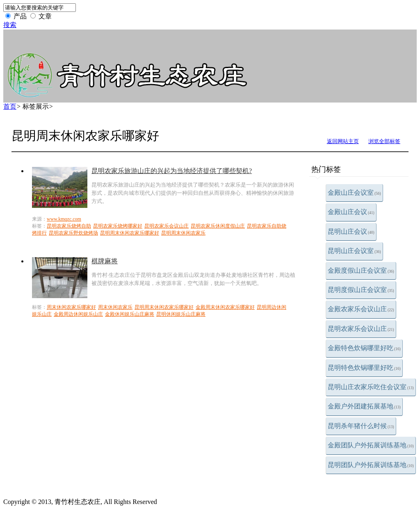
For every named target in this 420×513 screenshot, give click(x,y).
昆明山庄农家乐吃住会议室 (371, 387)
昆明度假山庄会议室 (361, 290)
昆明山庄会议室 (354, 251)
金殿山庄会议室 (354, 193)
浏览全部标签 (384, 141)
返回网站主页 (343, 141)
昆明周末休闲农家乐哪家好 (130, 233)
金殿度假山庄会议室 (361, 270)
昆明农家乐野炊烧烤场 (73, 233)
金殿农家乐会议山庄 (361, 309)
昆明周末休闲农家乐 (183, 233)
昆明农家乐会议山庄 (361, 329)
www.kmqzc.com (64, 219)
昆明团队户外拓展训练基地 (371, 465)
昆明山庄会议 (351, 231)
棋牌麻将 (105, 261)
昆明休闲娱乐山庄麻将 (181, 314)
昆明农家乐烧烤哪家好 (118, 226)
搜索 (10, 25)
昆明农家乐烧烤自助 (69, 226)
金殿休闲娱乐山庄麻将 (130, 314)
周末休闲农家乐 (115, 307)
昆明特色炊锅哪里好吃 (364, 368)
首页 (10, 106)
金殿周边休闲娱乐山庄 (78, 314)
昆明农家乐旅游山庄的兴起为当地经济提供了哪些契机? (172, 171)
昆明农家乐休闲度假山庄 (218, 226)
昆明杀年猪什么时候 (361, 426)
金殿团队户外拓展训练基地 (371, 445)
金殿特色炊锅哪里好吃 (364, 348)
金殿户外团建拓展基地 (364, 406)
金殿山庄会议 (351, 212)
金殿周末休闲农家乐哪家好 (225, 307)
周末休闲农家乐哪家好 (71, 307)
